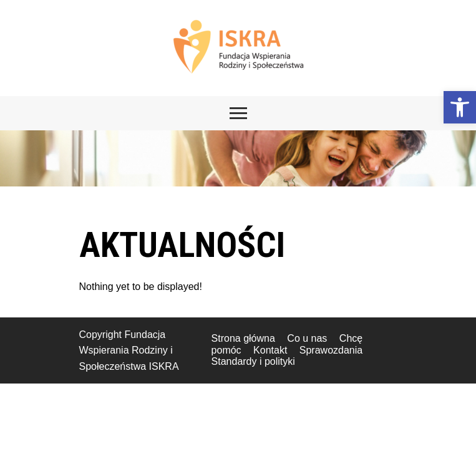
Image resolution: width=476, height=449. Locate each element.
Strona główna (243, 338)
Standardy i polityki (253, 361)
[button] (460, 107)
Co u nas (307, 338)
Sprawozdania (331, 350)
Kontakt (270, 350)
